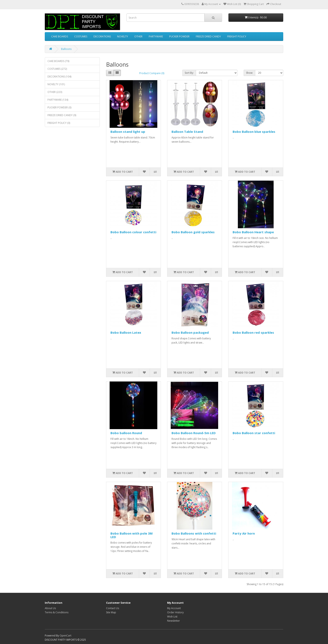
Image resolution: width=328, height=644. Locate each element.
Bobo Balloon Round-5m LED (194, 433)
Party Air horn (244, 533)
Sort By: (189, 73)
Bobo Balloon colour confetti (133, 232)
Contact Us (113, 608)
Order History (175, 612)
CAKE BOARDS (60, 36)
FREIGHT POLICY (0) (59, 123)
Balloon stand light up (128, 132)
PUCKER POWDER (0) (59, 107)
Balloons (66, 49)
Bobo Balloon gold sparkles (193, 232)
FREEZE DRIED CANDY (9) (62, 115)
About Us (50, 608)
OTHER (138, 36)
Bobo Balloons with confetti (194, 533)
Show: (249, 73)
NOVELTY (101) (56, 84)
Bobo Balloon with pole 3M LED (132, 535)
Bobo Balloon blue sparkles (254, 132)
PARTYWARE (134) (58, 100)
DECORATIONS (102, 36)
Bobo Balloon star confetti (254, 433)
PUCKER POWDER (179, 36)
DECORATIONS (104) (59, 77)
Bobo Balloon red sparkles (253, 332)
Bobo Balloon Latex (126, 332)
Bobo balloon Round (126, 433)
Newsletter (174, 621)
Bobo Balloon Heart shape (253, 232)
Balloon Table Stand (187, 132)
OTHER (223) (55, 92)
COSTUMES (81, 36)
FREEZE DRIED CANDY (208, 36)
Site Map (111, 612)
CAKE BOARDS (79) (58, 61)
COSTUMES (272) (57, 69)
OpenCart (65, 636)
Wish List (172, 617)
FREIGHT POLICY (237, 36)
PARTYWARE (156, 36)
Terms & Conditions (57, 612)
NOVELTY (123, 36)
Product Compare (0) (152, 73)
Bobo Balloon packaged (190, 332)
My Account (174, 608)
